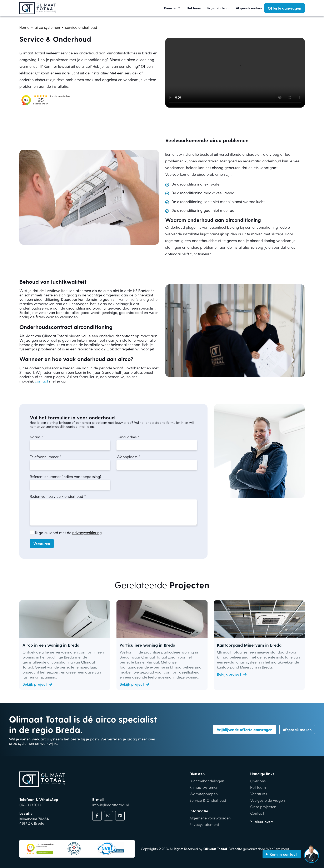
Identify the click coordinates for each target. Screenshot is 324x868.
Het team (194, 8)
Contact (257, 813)
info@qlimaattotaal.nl (111, 805)
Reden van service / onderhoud (56, 496)
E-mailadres (127, 437)
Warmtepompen (204, 794)
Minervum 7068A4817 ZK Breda (34, 821)
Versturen (42, 544)
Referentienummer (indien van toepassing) (65, 476)
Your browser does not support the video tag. (235, 73)
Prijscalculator (219, 8)
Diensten (171, 8)
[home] (24, 27)
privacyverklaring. (87, 532)
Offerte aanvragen (285, 8)
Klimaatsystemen (204, 787)
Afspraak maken (249, 8)
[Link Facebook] (97, 816)
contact (41, 381)
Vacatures (259, 794)
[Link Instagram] (108, 816)
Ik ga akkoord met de (69, 532)
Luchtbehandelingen (207, 781)
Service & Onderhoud (208, 800)
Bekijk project (37, 684)
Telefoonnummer (44, 457)
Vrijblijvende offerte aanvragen (245, 729)
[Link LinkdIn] (120, 816)
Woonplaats (127, 457)
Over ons (258, 781)
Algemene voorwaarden (210, 818)
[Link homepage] (38, 8)
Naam (35, 437)
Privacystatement (204, 824)
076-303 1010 (30, 805)
